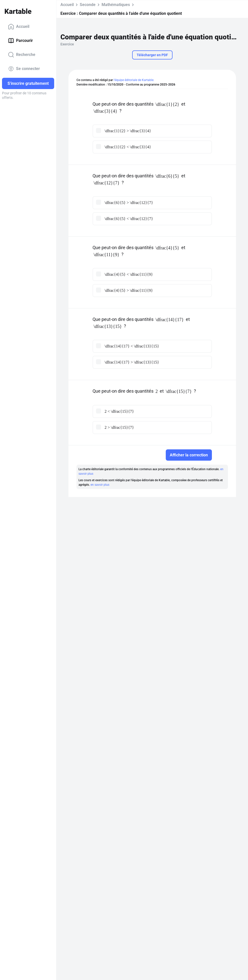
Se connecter (24, 69)
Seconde (88, 5)
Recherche (22, 55)
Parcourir (20, 41)
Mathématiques (116, 5)
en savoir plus (100, 485)
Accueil (19, 27)
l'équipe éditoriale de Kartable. (134, 80)
